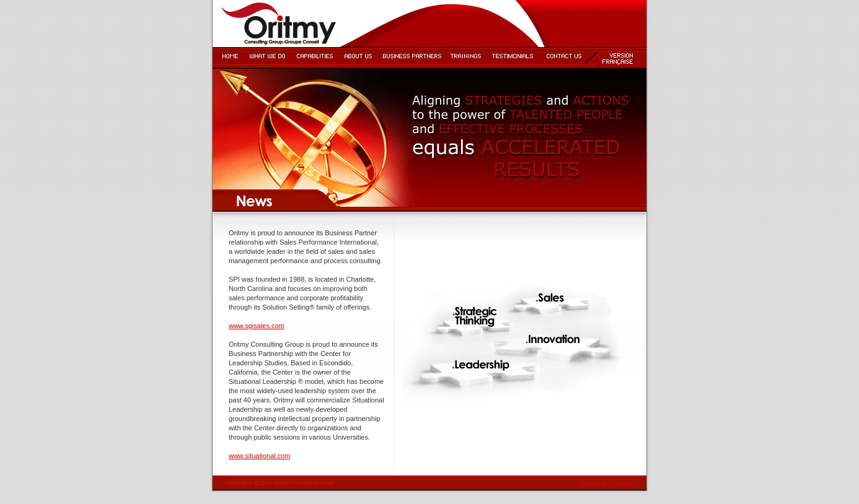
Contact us (619, 483)
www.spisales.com (257, 326)
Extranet (592, 483)
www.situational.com (260, 456)
